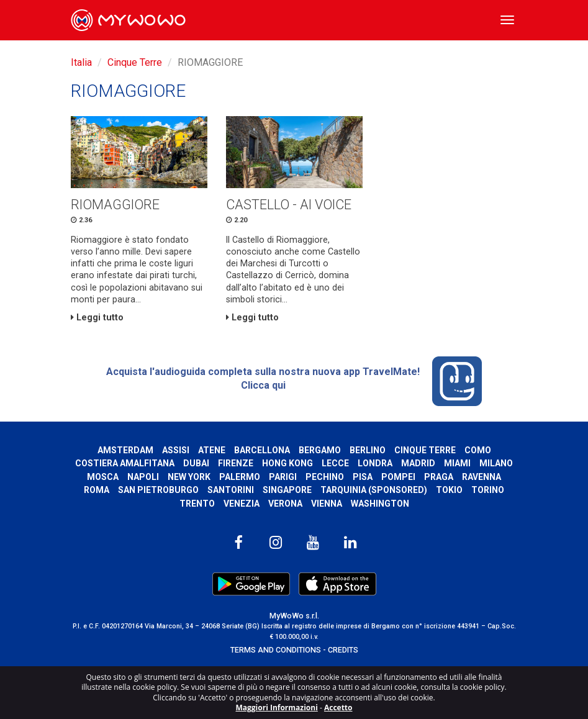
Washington (380, 504)
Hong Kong (287, 463)
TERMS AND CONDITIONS (276, 650)
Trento (197, 504)
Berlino (368, 450)
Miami (457, 463)
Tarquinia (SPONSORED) (374, 490)
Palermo (240, 477)
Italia (81, 62)
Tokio (449, 490)
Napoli (143, 477)
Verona (285, 504)
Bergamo (320, 450)
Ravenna (482, 477)
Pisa (363, 477)
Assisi (176, 450)
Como (478, 450)
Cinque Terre (135, 62)
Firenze (236, 463)
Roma (97, 490)
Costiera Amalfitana (125, 463)
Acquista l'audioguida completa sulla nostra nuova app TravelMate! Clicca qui (294, 381)
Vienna (327, 504)
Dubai (196, 463)
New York (189, 477)
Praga (439, 477)
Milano (496, 463)
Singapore (287, 490)
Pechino (325, 477)
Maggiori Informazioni (276, 708)
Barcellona (262, 450)
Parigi (283, 477)
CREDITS (343, 650)
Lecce (335, 463)
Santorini (231, 490)
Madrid (418, 463)
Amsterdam (125, 450)
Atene (212, 450)
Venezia (242, 504)
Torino (488, 490)
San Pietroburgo (158, 490)
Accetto (338, 708)
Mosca (103, 477)
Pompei (398, 477)
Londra (375, 463)
